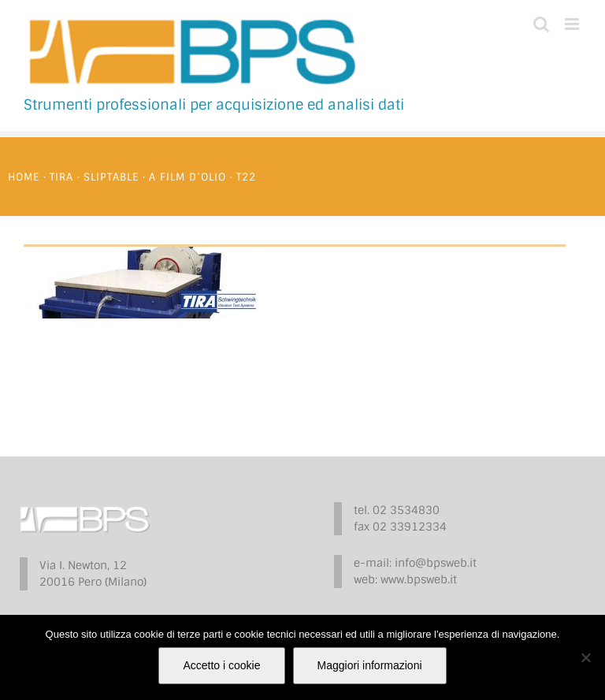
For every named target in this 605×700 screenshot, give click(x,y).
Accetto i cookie (221, 665)
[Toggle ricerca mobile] (541, 24)
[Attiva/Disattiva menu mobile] (573, 24)
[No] (585, 657)
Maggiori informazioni (370, 665)
